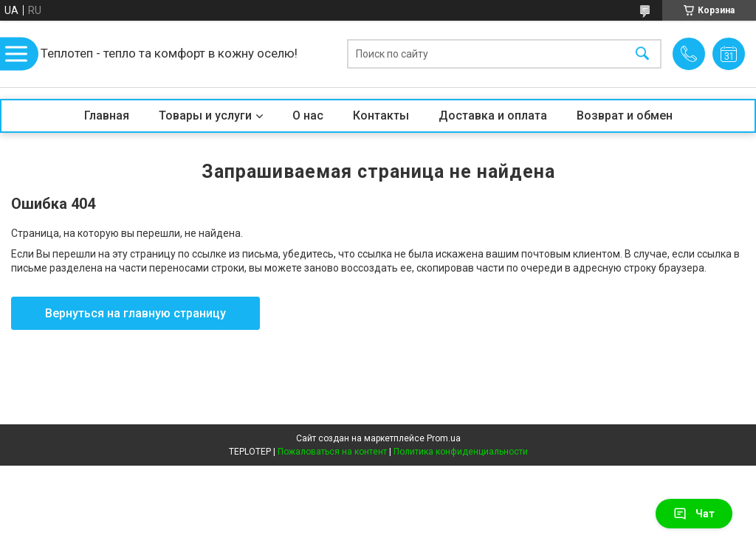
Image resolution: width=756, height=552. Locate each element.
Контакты (381, 115)
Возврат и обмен (625, 115)
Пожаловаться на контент (332, 452)
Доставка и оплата (493, 115)
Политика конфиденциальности (461, 452)
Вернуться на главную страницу (135, 313)
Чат (694, 514)
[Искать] (642, 54)
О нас (308, 115)
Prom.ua (444, 438)
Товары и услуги (205, 115)
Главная (107, 115)
